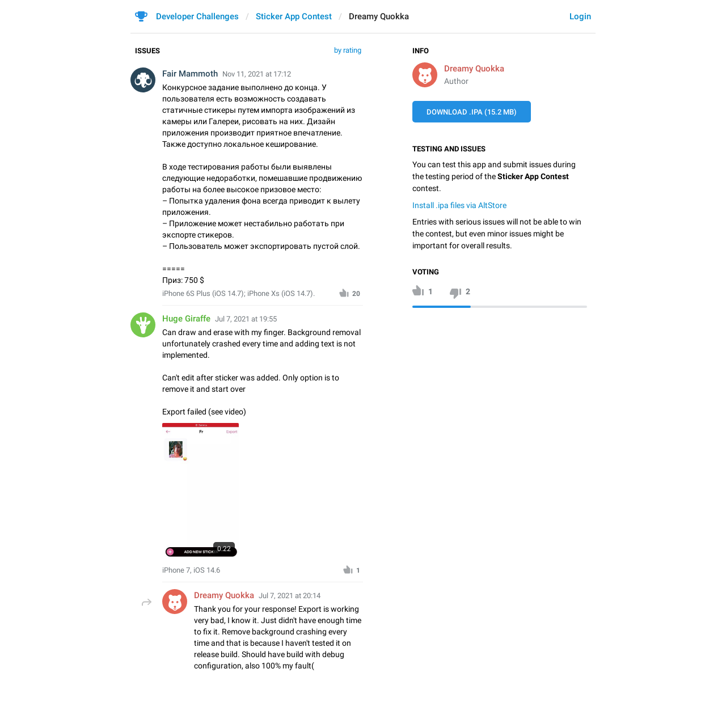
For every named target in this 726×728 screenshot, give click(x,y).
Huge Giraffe (186, 319)
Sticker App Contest (294, 16)
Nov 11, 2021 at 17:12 (257, 74)
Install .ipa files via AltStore (459, 205)
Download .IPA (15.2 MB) (472, 112)
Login (580, 16)
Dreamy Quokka (474, 69)
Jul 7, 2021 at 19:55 (246, 319)
